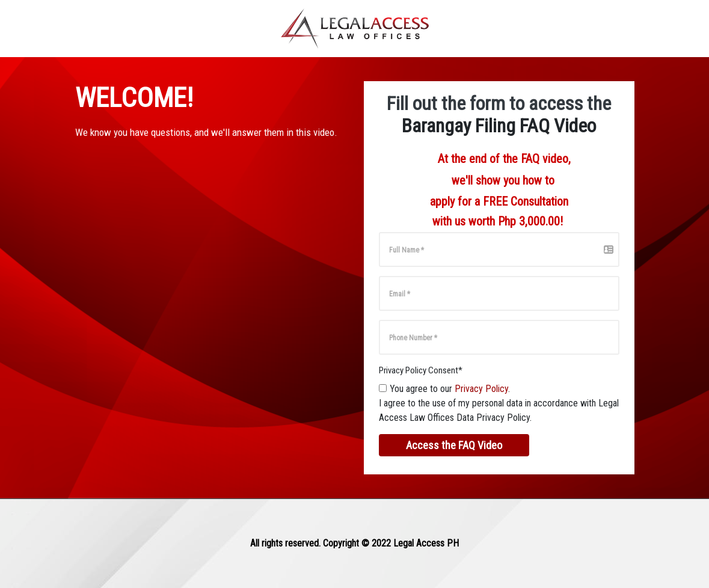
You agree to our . (450, 389)
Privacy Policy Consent (421, 370)
